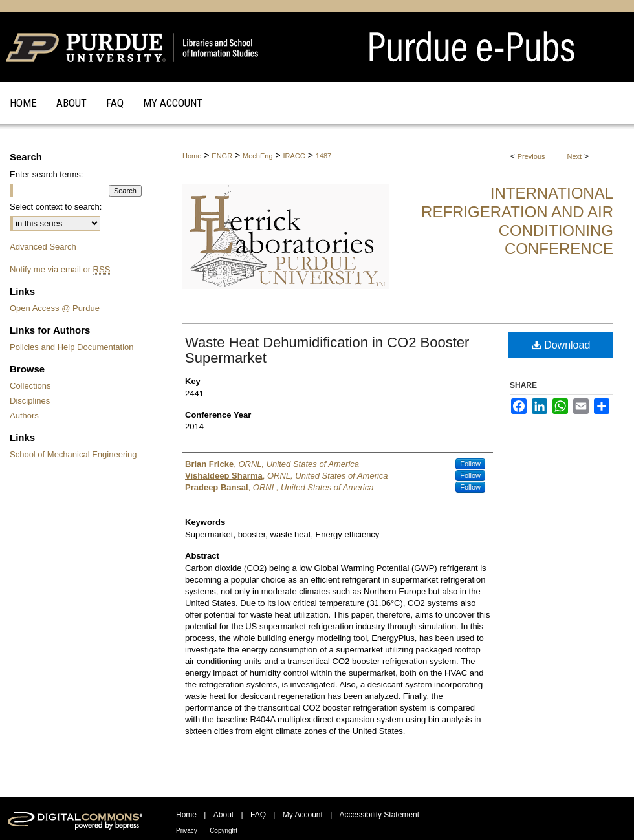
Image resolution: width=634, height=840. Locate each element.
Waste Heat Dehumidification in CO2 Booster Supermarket (327, 350)
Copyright (224, 831)
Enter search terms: (46, 174)
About (224, 815)
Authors (24, 415)
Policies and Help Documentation (72, 347)
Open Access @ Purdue (55, 308)
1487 (323, 156)
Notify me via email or (60, 269)
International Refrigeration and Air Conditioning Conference (517, 221)
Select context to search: (56, 207)
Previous (531, 156)
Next (575, 156)
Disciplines (30, 401)
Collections (30, 386)
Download (561, 345)
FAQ (258, 815)
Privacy (187, 831)
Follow (470, 464)
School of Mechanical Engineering (73, 454)
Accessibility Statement (379, 815)
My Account (303, 815)
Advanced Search (43, 247)
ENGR (222, 156)
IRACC (294, 156)
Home (192, 156)
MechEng (257, 156)
